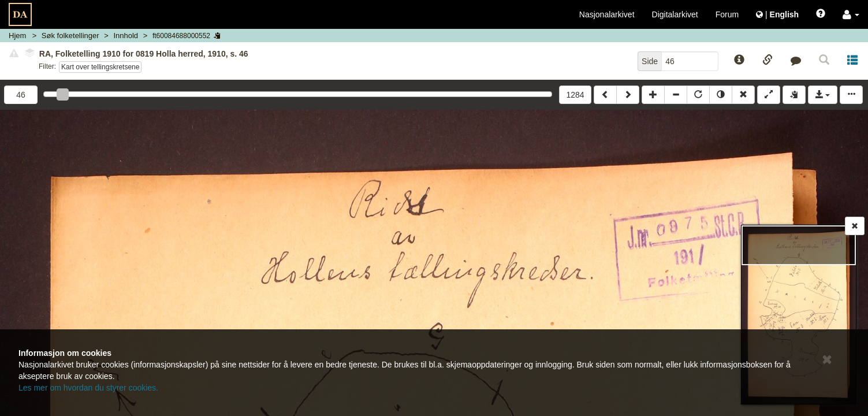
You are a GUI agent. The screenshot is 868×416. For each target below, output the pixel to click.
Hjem (17, 36)
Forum (727, 14)
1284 (575, 95)
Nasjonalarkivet (607, 14)
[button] (851, 14)
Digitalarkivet (675, 14)
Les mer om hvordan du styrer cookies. (88, 388)
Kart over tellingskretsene (100, 67)
